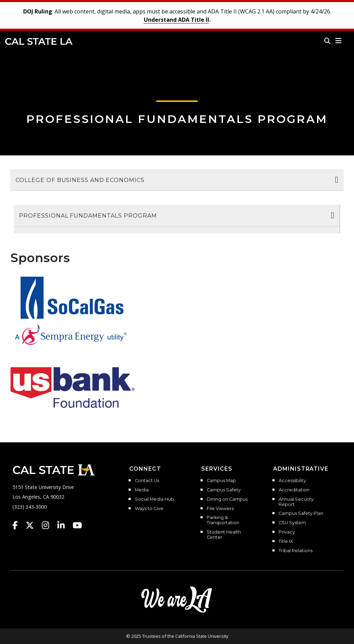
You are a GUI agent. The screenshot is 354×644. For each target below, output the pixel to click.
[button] (339, 41)
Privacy (287, 532)
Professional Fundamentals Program (177, 119)
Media (142, 490)
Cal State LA (39, 41)
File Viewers (220, 509)
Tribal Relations (296, 551)
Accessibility (292, 481)
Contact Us (147, 481)
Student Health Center (224, 535)
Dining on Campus (227, 499)
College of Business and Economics (80, 180)
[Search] (327, 41)
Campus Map (221, 481)
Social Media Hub (154, 499)
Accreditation (294, 490)
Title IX (286, 541)
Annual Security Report (296, 502)
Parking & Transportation (223, 520)
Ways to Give (149, 509)
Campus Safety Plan (301, 513)
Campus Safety (224, 490)
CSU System (292, 523)
